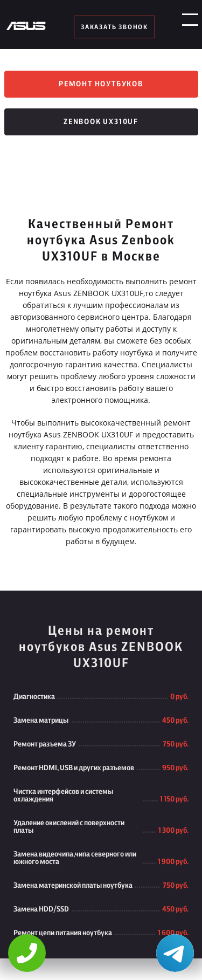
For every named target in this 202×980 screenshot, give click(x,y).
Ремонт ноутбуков (101, 84)
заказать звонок (114, 27)
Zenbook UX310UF (101, 122)
